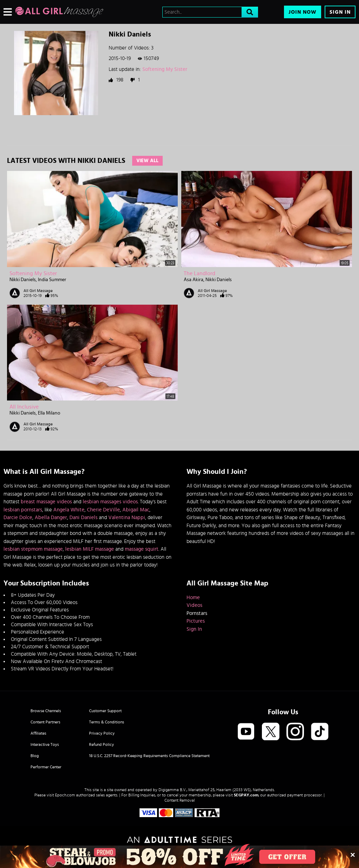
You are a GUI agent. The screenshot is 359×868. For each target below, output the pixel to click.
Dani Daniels (83, 518)
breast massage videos (46, 502)
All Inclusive (24, 407)
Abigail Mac (136, 510)
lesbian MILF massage (90, 549)
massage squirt (142, 549)
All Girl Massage (38, 291)
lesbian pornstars (23, 510)
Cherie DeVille (103, 510)
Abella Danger (51, 518)
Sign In (340, 12)
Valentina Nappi (127, 518)
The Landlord (199, 273)
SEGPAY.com (246, 795)
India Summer (52, 280)
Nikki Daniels (23, 280)
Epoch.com (65, 795)
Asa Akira (194, 280)
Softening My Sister (165, 69)
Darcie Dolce (18, 518)
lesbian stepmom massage (33, 549)
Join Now (303, 12)
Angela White (69, 510)
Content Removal (180, 800)
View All (147, 161)
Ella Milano (49, 413)
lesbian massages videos (110, 502)
